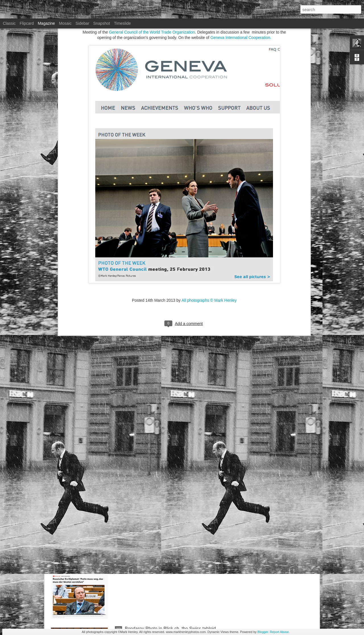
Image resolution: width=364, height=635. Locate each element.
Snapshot (102, 23)
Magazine (46, 23)
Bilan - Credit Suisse (145, 435)
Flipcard (27, 23)
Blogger (263, 632)
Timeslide (122, 23)
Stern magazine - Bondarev (153, 564)
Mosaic (65, 23)
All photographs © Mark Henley (209, 205)
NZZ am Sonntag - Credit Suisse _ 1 (162, 499)
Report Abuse (279, 632)
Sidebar (82, 23)
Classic (9, 23)
